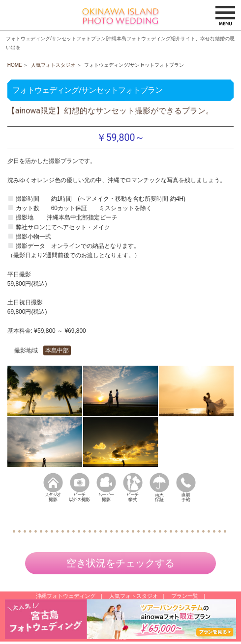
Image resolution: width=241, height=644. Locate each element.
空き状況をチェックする (120, 563)
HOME (15, 65)
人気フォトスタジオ (53, 65)
